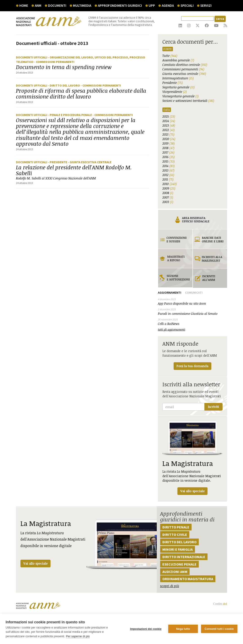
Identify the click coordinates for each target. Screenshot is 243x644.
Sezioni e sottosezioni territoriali (188, 101)
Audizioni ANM (175, 572)
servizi (206, 6)
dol (225, 604)
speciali (187, 6)
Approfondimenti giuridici (120, 6)
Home (24, 6)
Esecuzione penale (179, 564)
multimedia (82, 6)
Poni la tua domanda (192, 366)
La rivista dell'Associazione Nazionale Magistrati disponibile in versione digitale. (192, 458)
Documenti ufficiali (32, 57)
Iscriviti (213, 407)
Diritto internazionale (184, 557)
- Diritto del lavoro (64, 85)
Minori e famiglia (178, 549)
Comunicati (194, 293)
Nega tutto (183, 629)
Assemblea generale (178, 60)
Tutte (170, 56)
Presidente (173, 83)
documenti (57, 6)
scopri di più (170, 586)
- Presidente (58, 162)
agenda (168, 6)
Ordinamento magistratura (188, 579)
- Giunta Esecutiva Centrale (90, 162)
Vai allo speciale (35, 563)
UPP (152, 6)
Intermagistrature (178, 78)
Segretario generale (179, 87)
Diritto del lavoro (179, 542)
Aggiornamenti (170, 293)
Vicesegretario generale (181, 96)
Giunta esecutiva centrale (184, 74)
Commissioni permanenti (183, 69)
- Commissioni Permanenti (54, 62)
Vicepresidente (175, 92)
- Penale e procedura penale (70, 115)
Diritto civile (175, 534)
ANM (38, 6)
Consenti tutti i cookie (219, 629)
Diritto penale (176, 527)
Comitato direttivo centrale (185, 65)
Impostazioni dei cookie (146, 629)
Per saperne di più (78, 636)
